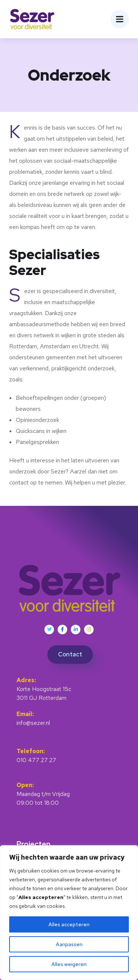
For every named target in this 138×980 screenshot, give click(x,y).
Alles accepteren (69, 924)
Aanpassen (69, 944)
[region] (69, 913)
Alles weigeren (69, 964)
